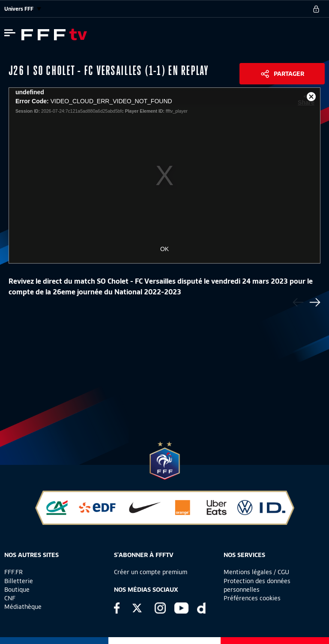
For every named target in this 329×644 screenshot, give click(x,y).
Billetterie (19, 581)
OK (164, 249)
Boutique (17, 590)
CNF (10, 598)
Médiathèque (23, 607)
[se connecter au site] (316, 9)
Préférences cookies (252, 598)
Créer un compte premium (151, 572)
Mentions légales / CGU (256, 572)
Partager (289, 74)
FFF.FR (13, 572)
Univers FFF (23, 9)
